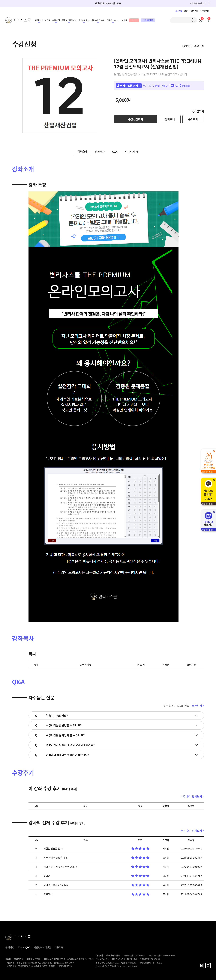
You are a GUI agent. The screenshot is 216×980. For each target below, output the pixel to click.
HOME (186, 46)
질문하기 (198, 706)
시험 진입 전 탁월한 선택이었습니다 (61, 867)
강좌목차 (100, 152)
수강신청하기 (136, 119)
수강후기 (132, 152)
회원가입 (179, 11)
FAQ (20, 947)
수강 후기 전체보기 (192, 796)
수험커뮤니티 (205, 11)
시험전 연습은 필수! (53, 848)
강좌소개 (82, 151)
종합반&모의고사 (69, 20)
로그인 (187, 11)
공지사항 (10, 947)
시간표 (47, 20)
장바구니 (170, 119)
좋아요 (47, 876)
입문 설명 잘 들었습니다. (55, 858)
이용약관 (59, 947)
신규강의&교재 (113, 20)
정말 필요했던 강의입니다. (56, 885)
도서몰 (134, 20)
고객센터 (194, 11)
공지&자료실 (84, 20)
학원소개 (39, 20)
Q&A (115, 152)
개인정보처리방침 (42, 947)
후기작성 (48, 894)
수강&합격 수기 (98, 20)
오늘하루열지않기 (208, 472)
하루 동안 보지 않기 (198, 3)
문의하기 (193, 119)
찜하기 (198, 111)
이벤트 (124, 20)
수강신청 (56, 20)
